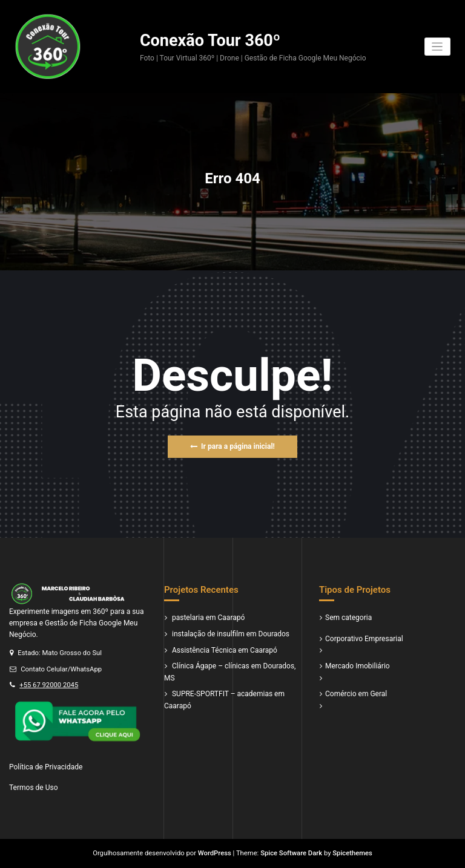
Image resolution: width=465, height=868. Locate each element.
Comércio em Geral (356, 694)
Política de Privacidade (46, 767)
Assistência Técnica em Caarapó (225, 650)
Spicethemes (352, 853)
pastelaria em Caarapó (208, 618)
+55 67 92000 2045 (49, 685)
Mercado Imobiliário (358, 666)
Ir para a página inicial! (232, 446)
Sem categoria (348, 618)
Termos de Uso (33, 788)
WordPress (215, 853)
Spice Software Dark (291, 853)
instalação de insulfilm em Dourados (231, 634)
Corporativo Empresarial (364, 639)
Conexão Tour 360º (210, 41)
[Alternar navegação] (437, 47)
